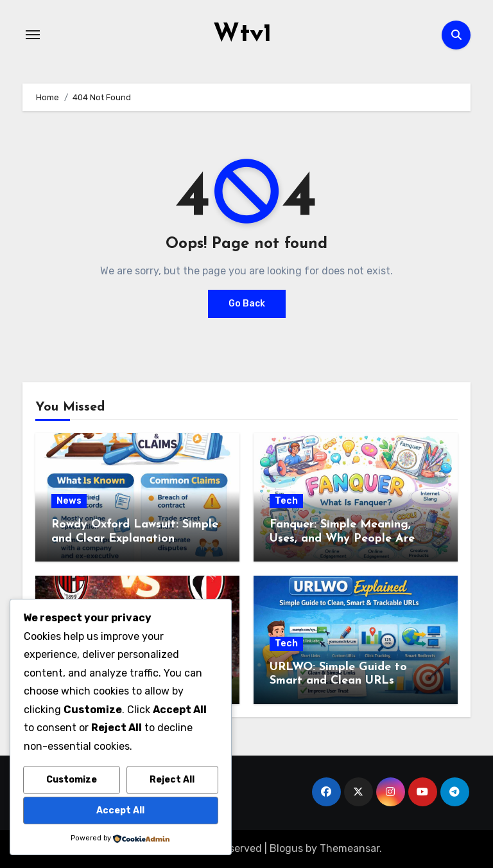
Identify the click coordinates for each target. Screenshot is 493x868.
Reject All (172, 780)
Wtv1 (242, 35)
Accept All (120, 810)
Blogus (286, 848)
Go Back (247, 304)
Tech (286, 501)
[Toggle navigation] (33, 35)
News (69, 501)
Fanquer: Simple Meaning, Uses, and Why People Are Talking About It (342, 538)
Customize (72, 780)
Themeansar (350, 848)
